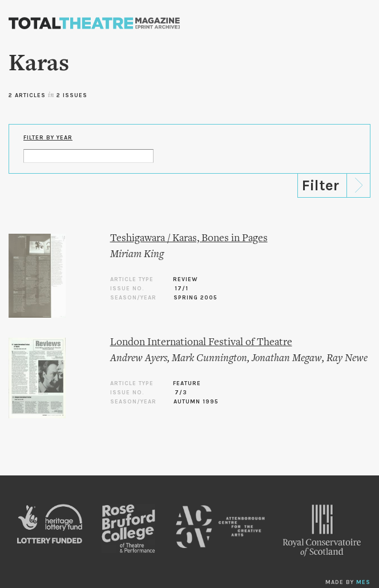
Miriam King (137, 255)
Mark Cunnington (209, 359)
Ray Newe (347, 359)
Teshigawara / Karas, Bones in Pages (189, 239)
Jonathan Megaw (287, 359)
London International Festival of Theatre (201, 343)
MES (363, 582)
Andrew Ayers (139, 359)
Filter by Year (48, 138)
